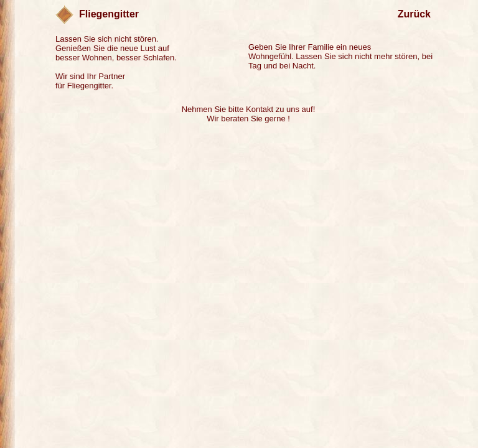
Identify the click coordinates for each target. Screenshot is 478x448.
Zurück (414, 14)
